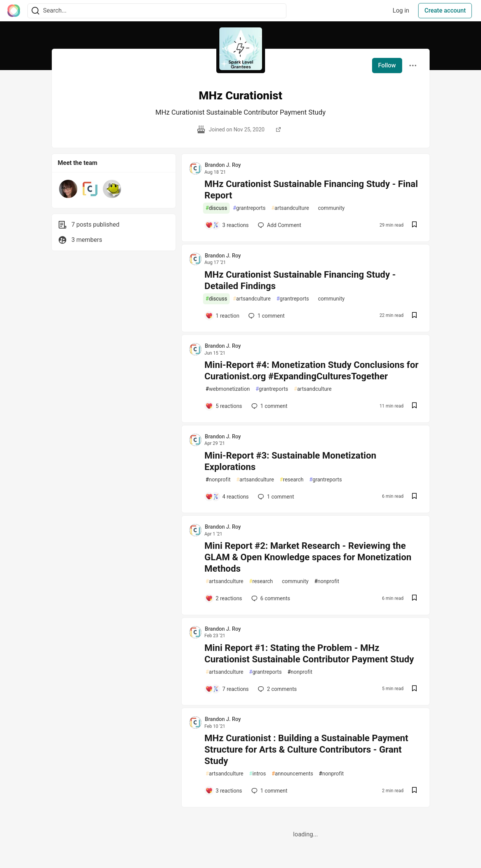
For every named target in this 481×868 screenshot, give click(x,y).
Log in (401, 10)
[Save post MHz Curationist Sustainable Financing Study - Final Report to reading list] (414, 225)
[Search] (35, 11)
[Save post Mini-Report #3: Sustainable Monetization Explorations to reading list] (414, 497)
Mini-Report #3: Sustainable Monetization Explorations (290, 461)
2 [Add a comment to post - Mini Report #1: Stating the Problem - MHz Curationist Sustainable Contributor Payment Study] (276, 689)
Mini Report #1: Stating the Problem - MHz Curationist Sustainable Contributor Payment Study (309, 654)
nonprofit (218, 480)
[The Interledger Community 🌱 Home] (14, 11)
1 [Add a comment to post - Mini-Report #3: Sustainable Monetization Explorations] (275, 497)
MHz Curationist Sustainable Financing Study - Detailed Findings (300, 280)
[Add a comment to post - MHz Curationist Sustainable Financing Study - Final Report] (227, 225)
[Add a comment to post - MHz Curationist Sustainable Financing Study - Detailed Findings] (222, 316)
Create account (445, 10)
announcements (292, 774)
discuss (217, 208)
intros (257, 774)
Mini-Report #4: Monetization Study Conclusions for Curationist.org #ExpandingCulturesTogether (312, 371)
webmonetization (228, 389)
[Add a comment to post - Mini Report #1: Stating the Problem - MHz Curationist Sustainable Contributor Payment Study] (227, 689)
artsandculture (290, 208)
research (292, 480)
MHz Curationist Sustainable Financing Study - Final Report (311, 190)
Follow (387, 65)
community (330, 208)
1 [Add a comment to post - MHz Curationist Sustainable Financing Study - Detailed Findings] (266, 316)
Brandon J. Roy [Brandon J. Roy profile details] (223, 165)
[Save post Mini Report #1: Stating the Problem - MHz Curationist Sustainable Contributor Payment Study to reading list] (414, 689)
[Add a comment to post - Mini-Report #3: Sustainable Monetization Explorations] (227, 497)
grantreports (249, 208)
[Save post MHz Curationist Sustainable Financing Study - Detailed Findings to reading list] (414, 316)
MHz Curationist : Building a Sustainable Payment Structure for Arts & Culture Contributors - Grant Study (306, 750)
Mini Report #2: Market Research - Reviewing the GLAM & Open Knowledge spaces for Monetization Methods (308, 557)
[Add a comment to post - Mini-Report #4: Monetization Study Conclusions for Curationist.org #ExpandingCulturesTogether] (224, 406)
